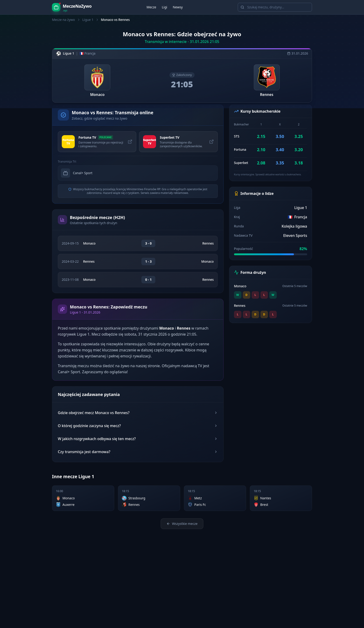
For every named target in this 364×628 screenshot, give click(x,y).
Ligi (164, 7)
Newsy (178, 7)
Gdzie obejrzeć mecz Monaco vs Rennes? (138, 413)
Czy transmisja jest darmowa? (138, 452)
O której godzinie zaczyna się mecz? (138, 426)
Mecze (151, 7)
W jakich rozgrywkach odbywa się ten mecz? (138, 439)
